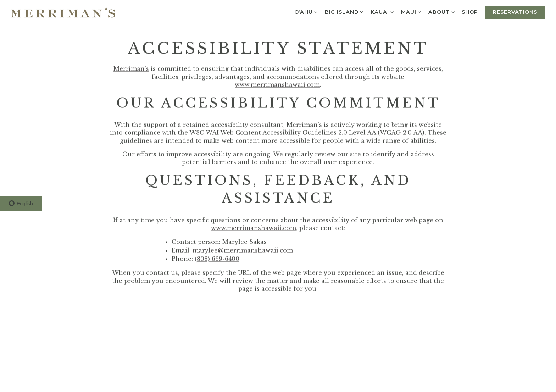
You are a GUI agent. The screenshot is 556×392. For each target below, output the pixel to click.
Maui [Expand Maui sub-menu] (411, 12)
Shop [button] (470, 12)
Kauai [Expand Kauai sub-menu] (382, 12)
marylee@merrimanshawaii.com (243, 251)
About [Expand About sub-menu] (442, 12)
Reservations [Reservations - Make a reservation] (515, 12)
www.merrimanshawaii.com (277, 85)
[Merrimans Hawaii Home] (63, 12)
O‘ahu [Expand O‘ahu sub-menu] (306, 12)
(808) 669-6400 (217, 260)
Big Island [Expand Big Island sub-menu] (344, 12)
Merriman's (131, 70)
